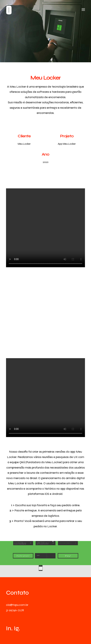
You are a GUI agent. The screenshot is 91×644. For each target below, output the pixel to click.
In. (9, 628)
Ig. (17, 628)
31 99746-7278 (15, 610)
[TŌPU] (9, 10)
